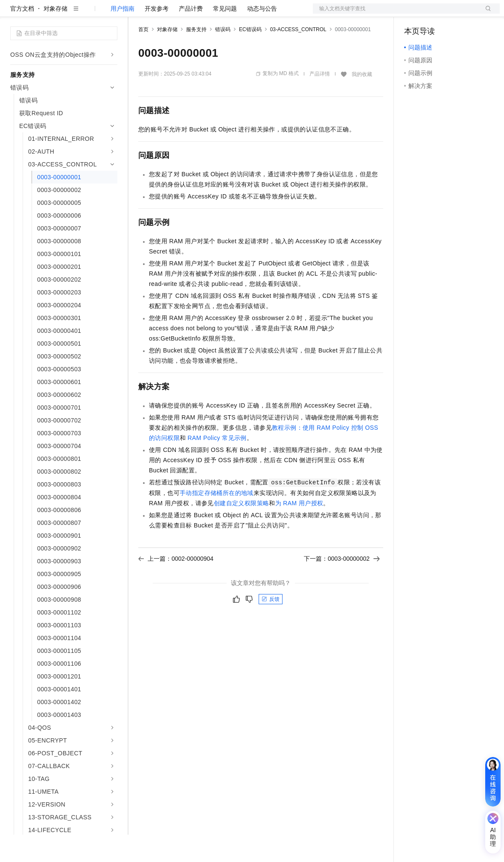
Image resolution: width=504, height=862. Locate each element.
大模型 (87, 14)
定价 (184, 14)
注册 (454, 14)
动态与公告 (262, 36)
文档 (396, 14)
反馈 (271, 626)
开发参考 (157, 36)
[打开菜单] (14, 14)
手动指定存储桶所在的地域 (217, 520)
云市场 (208, 14)
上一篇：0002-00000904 (176, 586)
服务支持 (196, 57)
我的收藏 (362, 102)
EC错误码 (250, 57)
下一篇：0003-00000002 (342, 586)
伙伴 (231, 14)
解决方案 (137, 14)
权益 (164, 14)
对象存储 (55, 36)
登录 (486, 14)
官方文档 (22, 36)
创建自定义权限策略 (242, 530)
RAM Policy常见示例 (217, 465)
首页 (143, 57)
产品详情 (320, 101)
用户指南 (122, 36)
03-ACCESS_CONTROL (298, 57)
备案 (414, 14)
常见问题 (225, 36)
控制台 (434, 14)
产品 (111, 14)
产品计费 (191, 36)
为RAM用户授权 (299, 530)
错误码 (223, 57)
